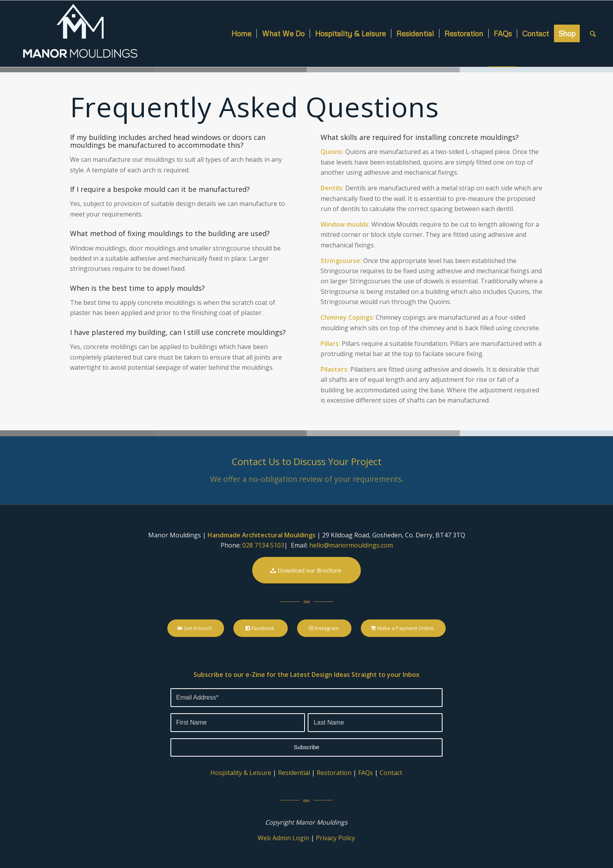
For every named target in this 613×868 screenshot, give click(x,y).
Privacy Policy (335, 838)
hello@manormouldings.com (351, 545)
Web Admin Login (283, 838)
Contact (391, 773)
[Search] (593, 34)
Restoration (334, 773)
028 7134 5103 (263, 545)
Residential (294, 773)
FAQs (366, 773)
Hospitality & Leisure (241, 773)
